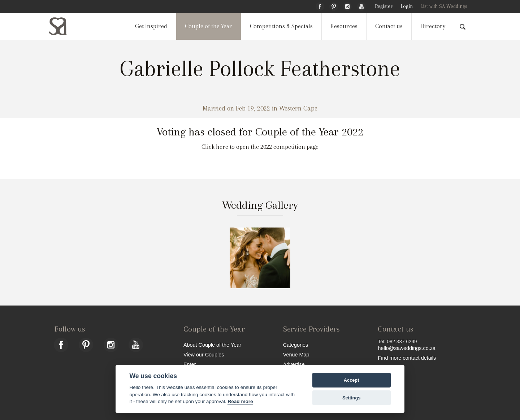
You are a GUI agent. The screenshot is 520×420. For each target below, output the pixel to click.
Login (407, 6)
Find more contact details (407, 358)
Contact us (389, 26)
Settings (351, 398)
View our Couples (204, 354)
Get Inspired (151, 26)
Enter (190, 364)
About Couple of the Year (212, 345)
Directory (433, 26)
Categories (296, 345)
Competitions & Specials (281, 26)
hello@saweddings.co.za (406, 348)
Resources (344, 26)
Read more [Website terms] (240, 401)
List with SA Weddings (444, 6)
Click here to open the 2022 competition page (260, 147)
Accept (352, 380)
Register (384, 6)
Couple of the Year (209, 26)
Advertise (294, 364)
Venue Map (296, 354)
